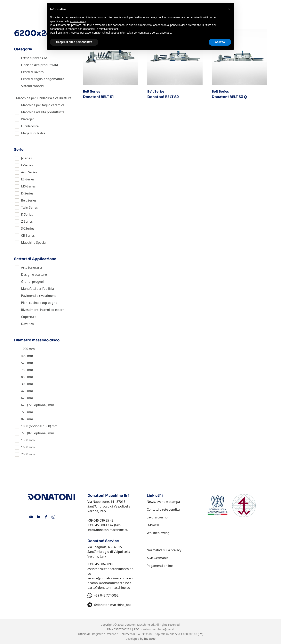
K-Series (27, 214)
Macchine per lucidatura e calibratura (44, 98)
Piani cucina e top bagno (39, 303)
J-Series (26, 158)
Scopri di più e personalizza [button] (74, 42)
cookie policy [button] (78, 21)
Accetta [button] (220, 42)
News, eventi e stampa (163, 502)
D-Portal (153, 525)
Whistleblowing (158, 533)
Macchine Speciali (34, 243)
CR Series (28, 235)
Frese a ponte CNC (35, 58)
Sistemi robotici (33, 86)
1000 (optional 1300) (36, 426)
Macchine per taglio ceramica (43, 105)
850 (24, 377)
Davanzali (28, 324)
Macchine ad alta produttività (43, 112)
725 (24, 412)
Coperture (29, 317)
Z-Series (27, 221)
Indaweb (150, 639)
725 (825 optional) (34, 433)
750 (24, 370)
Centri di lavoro (32, 72)
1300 (25, 440)
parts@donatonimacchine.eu (109, 588)
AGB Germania (158, 558)
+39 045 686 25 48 (100, 520)
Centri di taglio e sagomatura (43, 79)
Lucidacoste (30, 126)
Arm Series (29, 172)
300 (24, 384)
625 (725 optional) (34, 405)
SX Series (28, 228)
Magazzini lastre (33, 133)
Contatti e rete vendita (163, 509)
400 (24, 356)
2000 (25, 454)
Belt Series (29, 200)
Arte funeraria (32, 268)
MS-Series (28, 186)
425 (24, 391)
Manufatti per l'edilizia (37, 289)
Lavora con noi (158, 517)
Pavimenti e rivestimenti (39, 296)
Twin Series (29, 207)
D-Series (27, 193)
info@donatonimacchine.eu (108, 530)
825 (24, 419)
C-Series (27, 165)
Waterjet (27, 119)
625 (24, 398)
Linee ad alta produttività (40, 65)
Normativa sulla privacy (164, 550)
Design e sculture (34, 275)
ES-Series (28, 179)
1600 (25, 447)
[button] (229, 9)
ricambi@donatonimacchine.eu (110, 583)
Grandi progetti (33, 282)
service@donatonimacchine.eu (110, 578)
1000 (25, 349)
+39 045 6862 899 (100, 564)
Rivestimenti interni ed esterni (43, 310)
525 (24, 363)
